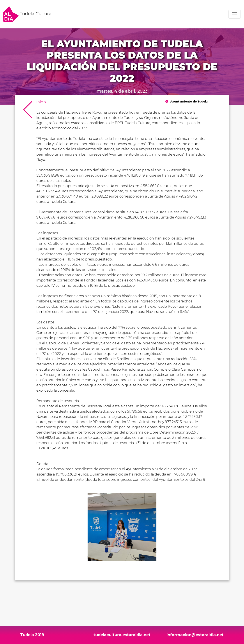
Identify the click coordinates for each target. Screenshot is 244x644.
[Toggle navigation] (235, 14)
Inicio (41, 102)
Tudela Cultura (27, 14)
